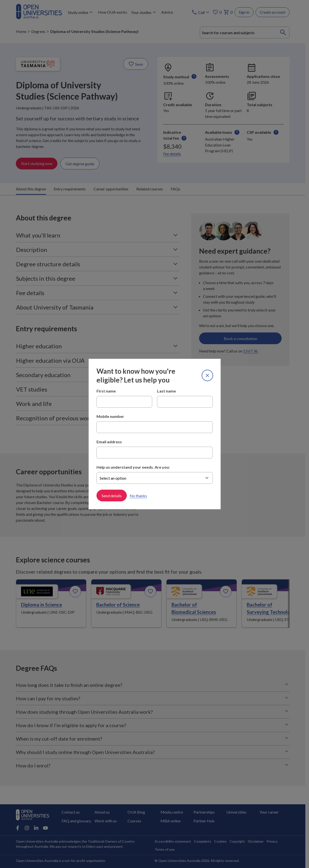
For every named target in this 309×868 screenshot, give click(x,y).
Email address (109, 442)
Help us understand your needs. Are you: (133, 467)
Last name (166, 391)
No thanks (138, 496)
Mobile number (110, 416)
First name (106, 391)
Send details (112, 496)
